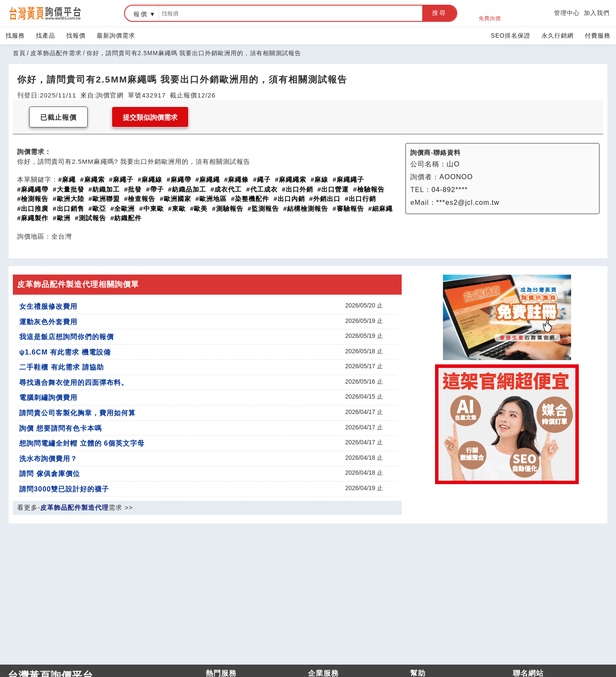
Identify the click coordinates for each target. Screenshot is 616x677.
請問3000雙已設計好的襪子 (64, 489)
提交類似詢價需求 (150, 117)
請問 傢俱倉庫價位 (50, 473)
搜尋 (439, 13)
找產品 (46, 35)
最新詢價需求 (116, 35)
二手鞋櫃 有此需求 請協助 (62, 367)
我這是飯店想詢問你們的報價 (67, 337)
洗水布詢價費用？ (48, 458)
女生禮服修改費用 (48, 306)
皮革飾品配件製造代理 (74, 507)
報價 (141, 14)
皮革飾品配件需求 (56, 53)
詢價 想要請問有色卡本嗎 (61, 428)
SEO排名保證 (511, 35)
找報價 (76, 35)
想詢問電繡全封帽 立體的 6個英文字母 (82, 443)
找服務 (15, 35)
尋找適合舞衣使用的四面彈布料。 (74, 382)
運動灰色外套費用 (48, 322)
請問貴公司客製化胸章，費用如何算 (77, 413)
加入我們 (597, 13)
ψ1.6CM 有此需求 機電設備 (65, 352)
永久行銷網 (558, 35)
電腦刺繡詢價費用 (48, 397)
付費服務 (598, 35)
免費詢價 (490, 13)
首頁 (19, 53)
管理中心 (567, 13)
